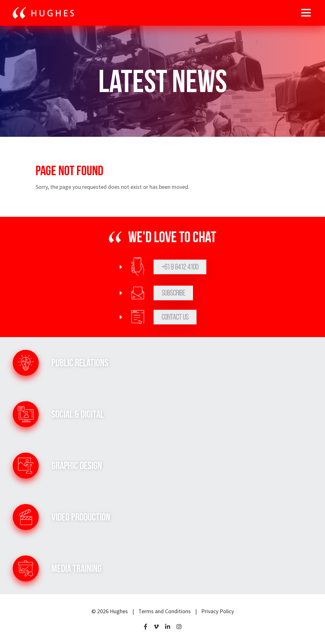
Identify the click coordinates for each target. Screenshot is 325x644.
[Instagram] (179, 627)
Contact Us (175, 317)
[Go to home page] (43, 13)
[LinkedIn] (168, 627)
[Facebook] (146, 627)
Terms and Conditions (165, 611)
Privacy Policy (218, 611)
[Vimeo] (156, 627)
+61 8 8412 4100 (180, 267)
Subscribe (173, 293)
